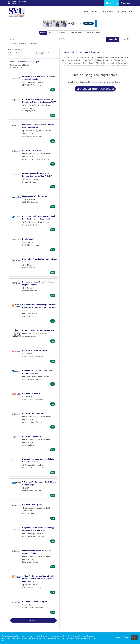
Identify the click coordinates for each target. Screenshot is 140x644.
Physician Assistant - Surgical (35, 350)
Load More (33, 620)
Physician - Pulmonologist (33, 413)
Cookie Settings (123, 637)
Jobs (94, 12)
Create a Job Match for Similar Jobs (95, 89)
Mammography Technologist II (35, 196)
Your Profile (108, 12)
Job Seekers (112, 3)
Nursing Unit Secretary (32, 393)
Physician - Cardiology (32, 150)
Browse (52, 33)
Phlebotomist (28, 239)
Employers (126, 3)
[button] (125, 39)
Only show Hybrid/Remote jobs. (24, 43)
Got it (134, 637)
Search (43, 33)
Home (86, 12)
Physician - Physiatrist (32, 436)
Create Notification (49, 53)
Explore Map (63, 33)
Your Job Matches (77, 33)
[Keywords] (33, 39)
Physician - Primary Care (32, 505)
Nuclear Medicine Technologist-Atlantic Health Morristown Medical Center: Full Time (39, 307)
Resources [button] (124, 12)
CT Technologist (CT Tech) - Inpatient (38, 330)
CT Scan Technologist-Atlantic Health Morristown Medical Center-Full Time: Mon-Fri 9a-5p (38, 579)
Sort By (13, 53)
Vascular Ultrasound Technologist (25, 62)
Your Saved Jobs (94, 33)
